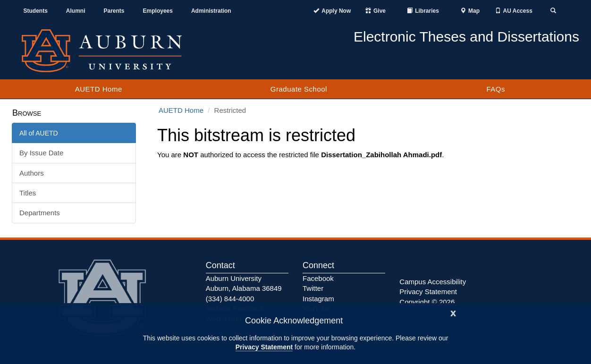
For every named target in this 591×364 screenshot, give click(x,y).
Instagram (318, 299)
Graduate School (299, 89)
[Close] (453, 312)
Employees (158, 11)
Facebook (318, 278)
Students (36, 11)
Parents (114, 11)
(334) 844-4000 (230, 299)
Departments (40, 213)
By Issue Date (41, 153)
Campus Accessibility (433, 282)
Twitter (313, 288)
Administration (211, 11)
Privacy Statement (264, 347)
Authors (32, 173)
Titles (28, 193)
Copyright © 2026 (427, 302)
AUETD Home (99, 89)
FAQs (496, 89)
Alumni (76, 11)
